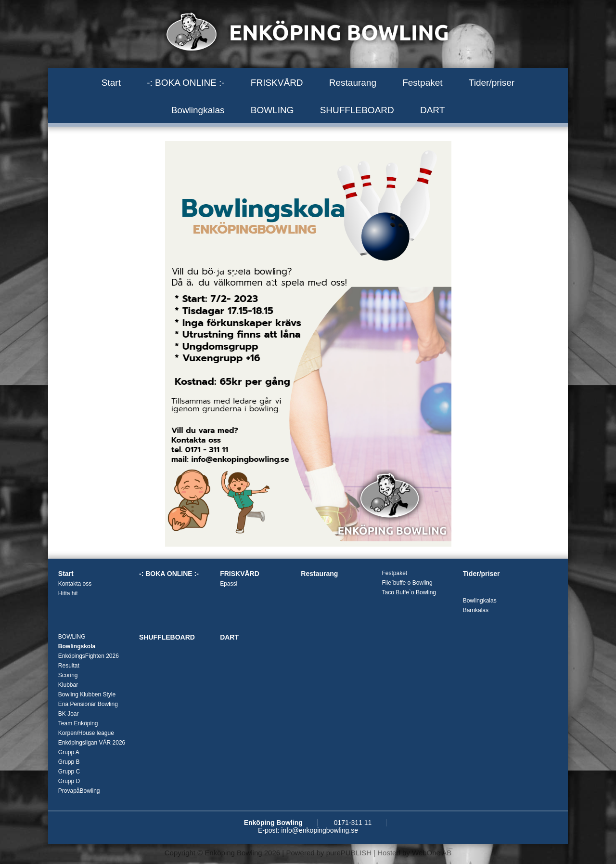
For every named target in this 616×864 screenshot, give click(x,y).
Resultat (69, 666)
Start (111, 83)
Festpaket (422, 83)
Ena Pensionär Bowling (88, 704)
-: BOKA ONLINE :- (186, 83)
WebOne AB (432, 853)
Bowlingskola (77, 646)
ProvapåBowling (79, 791)
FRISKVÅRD (277, 83)
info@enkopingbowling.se (320, 830)
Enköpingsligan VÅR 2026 (92, 743)
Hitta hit (68, 593)
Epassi (229, 584)
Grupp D (69, 781)
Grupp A (69, 752)
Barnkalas (476, 610)
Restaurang (353, 83)
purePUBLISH (349, 853)
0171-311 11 (353, 823)
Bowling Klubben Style (87, 694)
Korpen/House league (86, 733)
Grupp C (69, 772)
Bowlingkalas (198, 110)
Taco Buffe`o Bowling (409, 592)
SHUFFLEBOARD (357, 110)
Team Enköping (78, 723)
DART (432, 110)
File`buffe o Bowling (407, 583)
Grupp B (69, 762)
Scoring (68, 675)
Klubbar (68, 685)
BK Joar (69, 714)
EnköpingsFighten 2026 (89, 656)
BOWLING (272, 110)
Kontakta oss (75, 584)
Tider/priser (492, 83)
